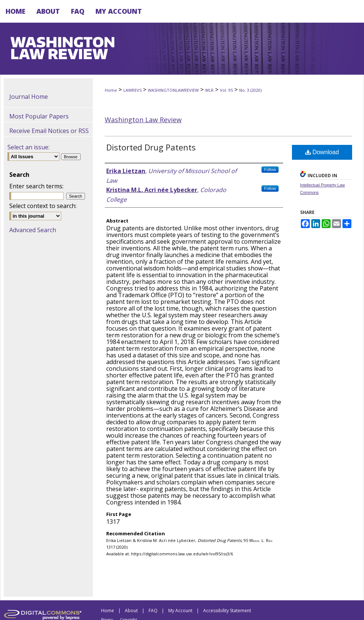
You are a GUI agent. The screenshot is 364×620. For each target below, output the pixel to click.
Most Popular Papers (39, 116)
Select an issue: (28, 147)
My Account (180, 611)
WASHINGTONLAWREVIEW (173, 90)
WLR (209, 90)
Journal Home (29, 97)
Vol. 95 (226, 90)
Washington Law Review (143, 120)
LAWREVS (132, 90)
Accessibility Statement (227, 611)
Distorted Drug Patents (151, 147)
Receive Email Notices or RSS (49, 131)
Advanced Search (33, 230)
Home (111, 90)
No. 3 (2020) (250, 90)
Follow (270, 169)
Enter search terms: (36, 186)
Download (322, 152)
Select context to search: (43, 206)
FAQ (153, 611)
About (131, 611)
